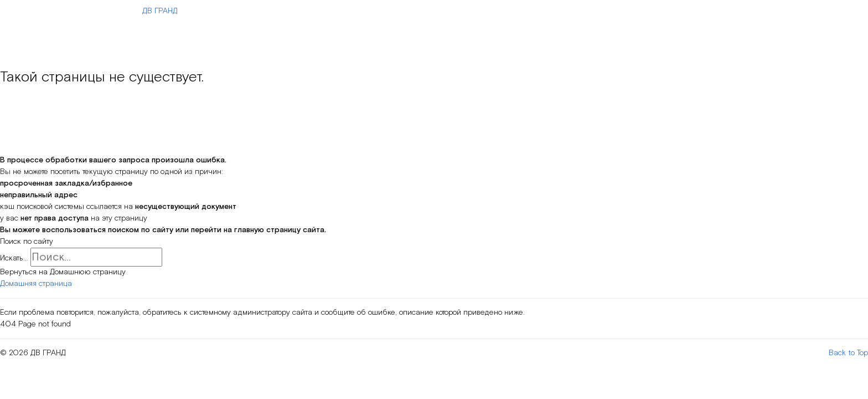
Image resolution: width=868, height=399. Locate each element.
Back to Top (848, 353)
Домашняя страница (36, 284)
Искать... (14, 258)
